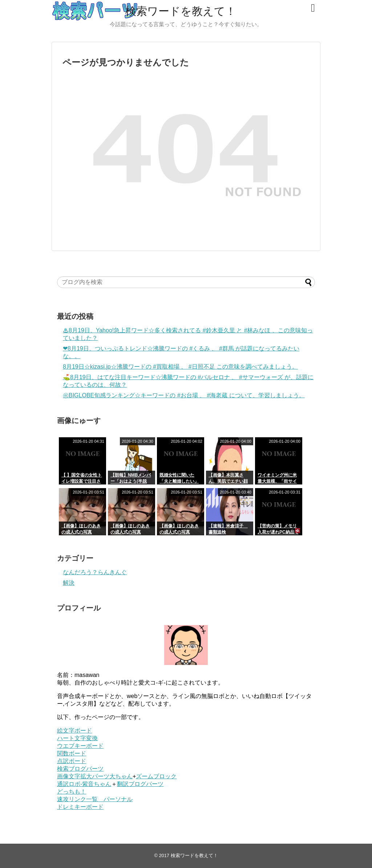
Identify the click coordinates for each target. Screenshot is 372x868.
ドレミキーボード (80, 807)
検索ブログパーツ (80, 769)
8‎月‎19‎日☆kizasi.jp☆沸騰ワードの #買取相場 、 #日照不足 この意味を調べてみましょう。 (180, 367)
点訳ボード (72, 761)
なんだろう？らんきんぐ (95, 572)
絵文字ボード (74, 731)
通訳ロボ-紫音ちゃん (84, 784)
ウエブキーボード (80, 746)
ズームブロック (156, 776)
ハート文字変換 (77, 738)
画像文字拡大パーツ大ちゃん (95, 776)
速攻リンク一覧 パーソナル (95, 799)
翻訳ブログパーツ (140, 784)
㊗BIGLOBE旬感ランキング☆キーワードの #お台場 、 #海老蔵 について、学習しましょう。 (184, 395)
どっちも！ (72, 792)
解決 (69, 583)
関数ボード (72, 753)
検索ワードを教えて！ (181, 11)
